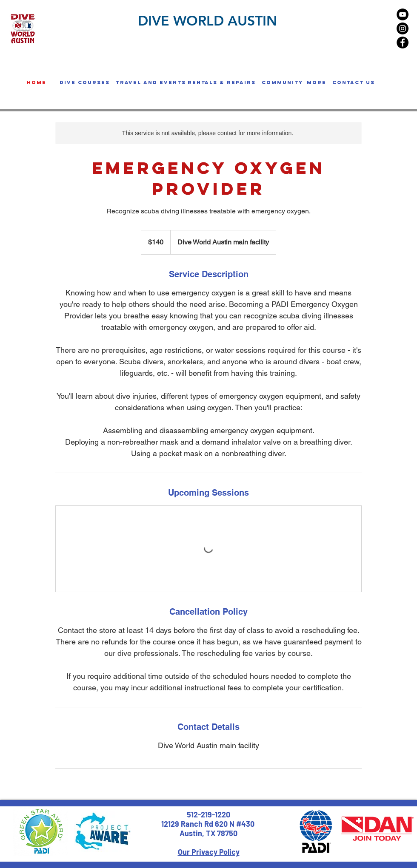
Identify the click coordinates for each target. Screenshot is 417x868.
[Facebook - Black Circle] (403, 43)
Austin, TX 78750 (208, 833)
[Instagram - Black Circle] (403, 28)
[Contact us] (353, 82)
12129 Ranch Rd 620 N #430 (209, 824)
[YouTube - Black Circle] (403, 14)
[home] (37, 82)
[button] (85, 82)
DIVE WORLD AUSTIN (207, 20)
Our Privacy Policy (209, 852)
